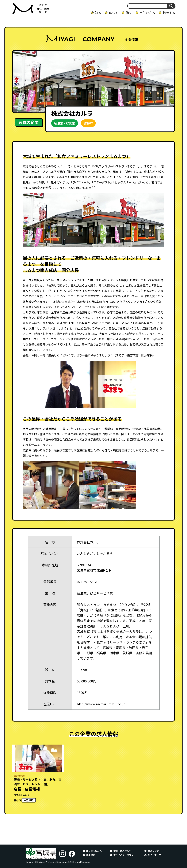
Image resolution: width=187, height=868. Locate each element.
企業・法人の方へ (122, 851)
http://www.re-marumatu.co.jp (101, 704)
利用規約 (91, 855)
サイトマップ (154, 855)
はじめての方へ (94, 851)
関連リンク (153, 851)
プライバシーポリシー (125, 855)
